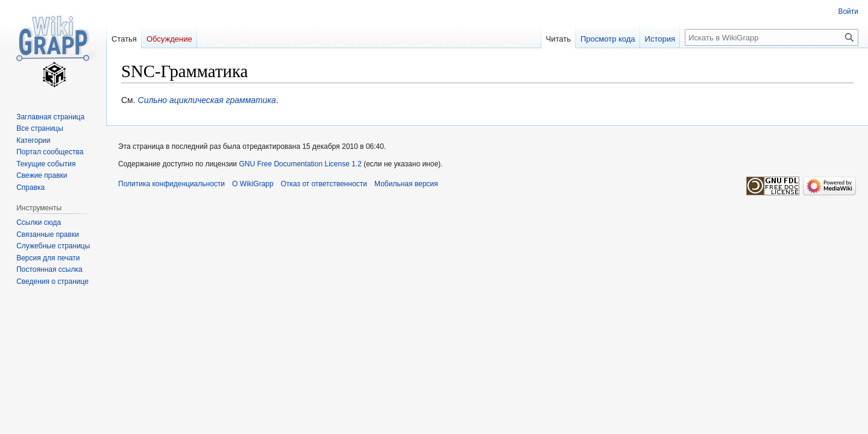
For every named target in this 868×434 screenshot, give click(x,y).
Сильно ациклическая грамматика (207, 100)
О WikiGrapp (253, 184)
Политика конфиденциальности (171, 184)
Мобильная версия (406, 184)
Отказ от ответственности (324, 184)
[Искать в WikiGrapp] (772, 37)
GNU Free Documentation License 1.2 (300, 164)
